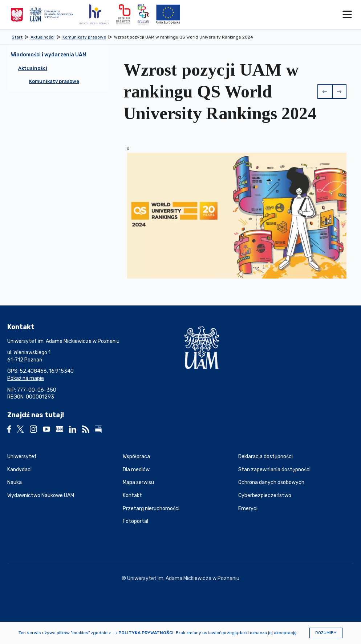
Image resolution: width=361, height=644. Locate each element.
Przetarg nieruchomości (151, 509)
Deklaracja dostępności (265, 457)
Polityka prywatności (146, 633)
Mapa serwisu (138, 482)
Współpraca (136, 457)
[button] (325, 92)
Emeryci (248, 509)
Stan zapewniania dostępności (274, 470)
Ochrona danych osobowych (271, 482)
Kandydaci (19, 470)
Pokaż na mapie (26, 378)
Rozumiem (326, 633)
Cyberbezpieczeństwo (265, 495)
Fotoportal (135, 521)
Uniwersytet (22, 457)
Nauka (15, 482)
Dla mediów (136, 470)
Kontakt (132, 495)
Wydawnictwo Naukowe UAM (41, 495)
